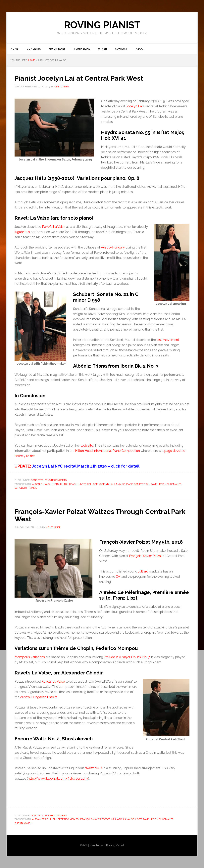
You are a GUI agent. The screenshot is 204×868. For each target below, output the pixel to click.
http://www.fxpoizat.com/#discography (58, 779)
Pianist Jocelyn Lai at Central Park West (82, 79)
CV (118, 577)
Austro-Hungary (113, 248)
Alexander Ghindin (44, 820)
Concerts (37, 481)
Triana (32, 488)
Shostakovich (23, 823)
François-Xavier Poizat (146, 556)
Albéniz (37, 485)
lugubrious (22, 232)
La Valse (120, 485)
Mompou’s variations (30, 657)
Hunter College (87, 485)
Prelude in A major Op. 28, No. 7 (127, 657)
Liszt (138, 820)
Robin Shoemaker (170, 485)
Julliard (143, 572)
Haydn (47, 485)
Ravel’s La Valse (54, 227)
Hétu (56, 485)
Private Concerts (55, 481)
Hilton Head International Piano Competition (107, 451)
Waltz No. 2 (94, 768)
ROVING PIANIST (102, 25)
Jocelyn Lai (134, 107)
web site (87, 446)
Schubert (21, 488)
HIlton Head (68, 485)
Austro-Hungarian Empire (39, 697)
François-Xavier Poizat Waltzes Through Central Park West (97, 516)
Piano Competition (138, 485)
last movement (168, 340)
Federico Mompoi (68, 820)
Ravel (154, 485)
